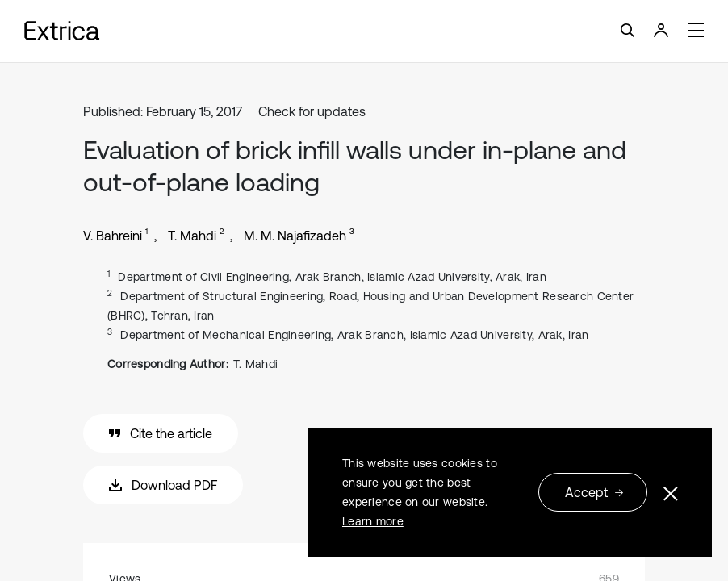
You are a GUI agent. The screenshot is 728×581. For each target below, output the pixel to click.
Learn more (373, 521)
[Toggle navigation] (364, 31)
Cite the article (161, 433)
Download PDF (163, 485)
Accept (594, 492)
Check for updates (312, 111)
